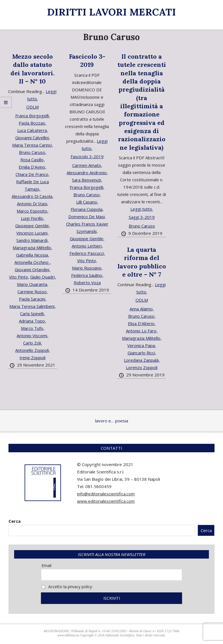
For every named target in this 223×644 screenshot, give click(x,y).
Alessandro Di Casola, (32, 196)
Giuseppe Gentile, (33, 226)
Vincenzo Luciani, (32, 233)
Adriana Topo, (32, 321)
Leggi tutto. (142, 209)
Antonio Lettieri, (87, 246)
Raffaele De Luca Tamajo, (32, 185)
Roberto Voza (87, 283)
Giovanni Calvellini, (33, 138)
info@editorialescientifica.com (106, 494)
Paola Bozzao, (32, 123)
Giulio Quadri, (43, 277)
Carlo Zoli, (33, 343)
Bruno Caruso (142, 226)
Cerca (15, 521)
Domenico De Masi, (87, 217)
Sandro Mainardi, (32, 240)
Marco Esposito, (32, 211)
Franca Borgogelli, (33, 116)
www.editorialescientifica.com (106, 501)
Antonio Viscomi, (32, 336)
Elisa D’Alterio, (142, 323)
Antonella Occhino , (33, 262)
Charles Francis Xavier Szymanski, (87, 228)
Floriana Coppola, (87, 209)
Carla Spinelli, (32, 314)
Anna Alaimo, (142, 309)
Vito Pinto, (19, 277)
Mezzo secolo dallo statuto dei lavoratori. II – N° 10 (32, 69)
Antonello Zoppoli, (33, 350)
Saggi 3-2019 (142, 217)
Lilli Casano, (87, 202)
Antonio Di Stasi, (33, 204)
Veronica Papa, (142, 345)
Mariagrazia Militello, (32, 248)
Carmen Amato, (87, 165)
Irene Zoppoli (32, 358)
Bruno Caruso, (33, 152)
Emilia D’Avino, (32, 167)
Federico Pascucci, (87, 253)
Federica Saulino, (87, 275)
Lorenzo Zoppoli (142, 367)
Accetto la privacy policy (67, 587)
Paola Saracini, (33, 299)
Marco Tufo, (33, 328)
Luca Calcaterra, (33, 130)
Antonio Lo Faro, (142, 331)
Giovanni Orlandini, (32, 270)
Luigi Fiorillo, (33, 218)
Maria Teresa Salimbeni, (32, 306)
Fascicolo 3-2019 (87, 60)
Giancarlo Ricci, (142, 353)
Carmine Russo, (33, 292)
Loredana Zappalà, (142, 360)
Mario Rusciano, (87, 268)
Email (46, 565)
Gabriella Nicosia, (33, 255)
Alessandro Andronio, (87, 173)
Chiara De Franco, (32, 174)
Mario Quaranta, (33, 284)
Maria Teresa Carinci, (32, 145)
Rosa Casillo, (32, 160)
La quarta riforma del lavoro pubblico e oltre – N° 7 (142, 262)
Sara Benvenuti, (87, 180)
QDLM (32, 107)
